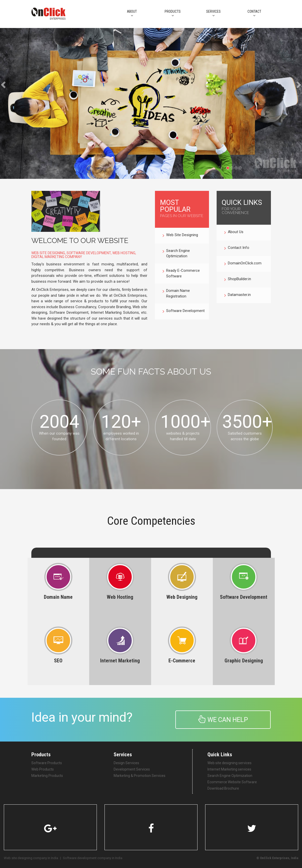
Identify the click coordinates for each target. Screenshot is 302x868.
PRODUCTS (173, 13)
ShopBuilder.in (238, 280)
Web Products (43, 769)
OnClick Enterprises (275, 858)
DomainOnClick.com (243, 264)
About (132, 13)
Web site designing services (229, 763)
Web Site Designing (180, 236)
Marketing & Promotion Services (140, 776)
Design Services (126, 763)
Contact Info (237, 248)
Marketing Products (47, 776)
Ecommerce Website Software (232, 782)
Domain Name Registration (176, 294)
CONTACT (254, 13)
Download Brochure (223, 788)
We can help (223, 719)
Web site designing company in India (31, 858)
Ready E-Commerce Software (181, 273)
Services (214, 13)
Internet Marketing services (229, 769)
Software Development (184, 311)
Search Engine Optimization (176, 254)
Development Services (132, 769)
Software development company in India (93, 858)
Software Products (47, 763)
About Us (234, 233)
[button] (8, 103)
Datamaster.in (238, 295)
